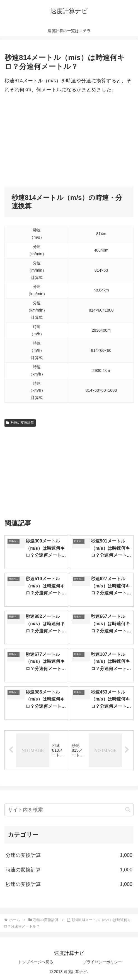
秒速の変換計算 (20, 423)
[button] (128, 810)
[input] (69, 810)
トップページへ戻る (36, 962)
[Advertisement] (69, 140)
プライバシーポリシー (102, 962)
